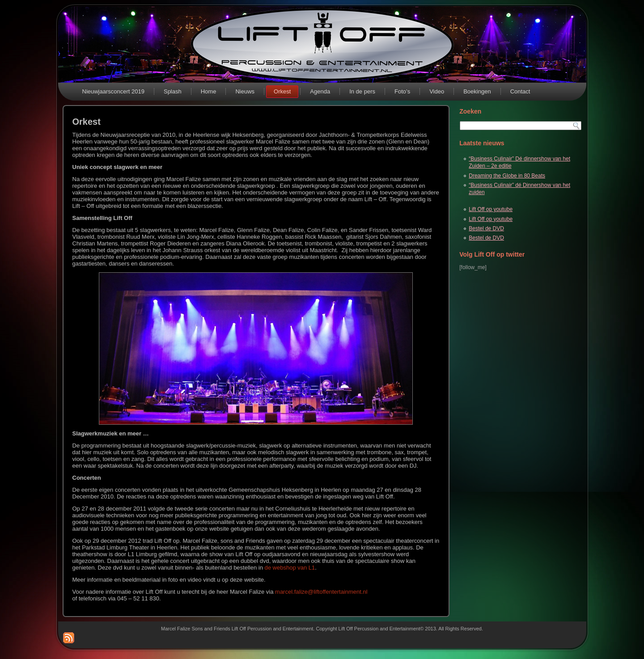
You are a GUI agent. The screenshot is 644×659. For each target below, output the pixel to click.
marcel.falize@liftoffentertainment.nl (321, 592)
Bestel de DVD (486, 228)
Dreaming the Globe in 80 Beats (507, 176)
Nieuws (245, 91)
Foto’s (402, 91)
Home (209, 91)
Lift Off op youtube (491, 209)
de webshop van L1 (290, 568)
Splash (173, 91)
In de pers (362, 91)
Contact (520, 91)
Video (437, 91)
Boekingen (477, 91)
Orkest (282, 91)
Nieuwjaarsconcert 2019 (113, 91)
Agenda (320, 91)
